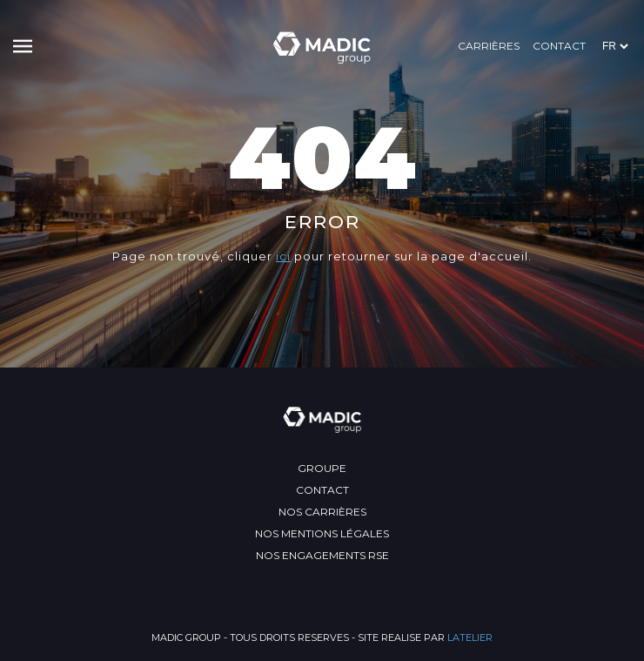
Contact (559, 46)
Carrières (489, 46)
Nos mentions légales (322, 533)
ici (283, 256)
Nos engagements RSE (322, 555)
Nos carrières (322, 512)
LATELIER (470, 637)
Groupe (322, 468)
